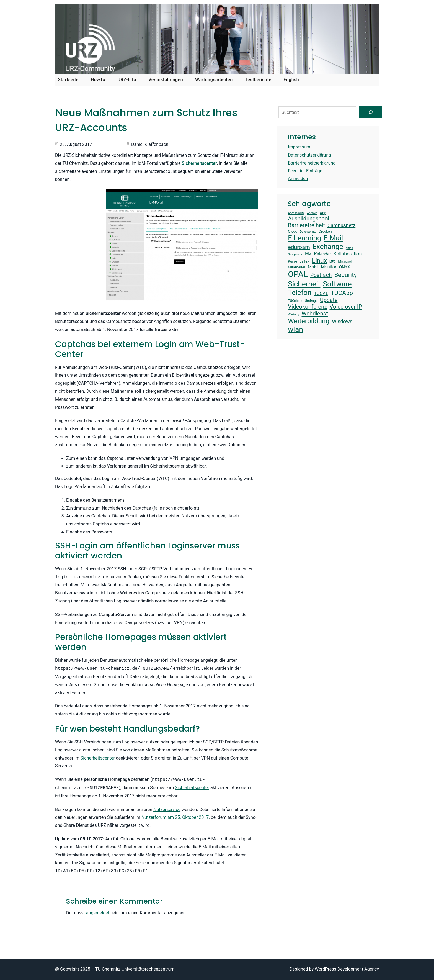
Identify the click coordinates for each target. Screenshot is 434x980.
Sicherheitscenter (98, 758)
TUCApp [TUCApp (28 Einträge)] (342, 293)
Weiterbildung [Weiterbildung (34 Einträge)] (309, 321)
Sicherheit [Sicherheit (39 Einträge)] (304, 284)
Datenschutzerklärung (309, 155)
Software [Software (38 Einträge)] (337, 284)
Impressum (299, 147)
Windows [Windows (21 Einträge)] (342, 321)
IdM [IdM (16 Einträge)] (308, 254)
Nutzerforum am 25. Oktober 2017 (175, 817)
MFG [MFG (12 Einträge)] (332, 262)
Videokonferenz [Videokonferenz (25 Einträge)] (307, 307)
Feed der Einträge (305, 171)
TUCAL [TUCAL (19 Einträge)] (321, 293)
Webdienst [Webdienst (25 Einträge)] (315, 314)
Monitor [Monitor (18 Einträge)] (329, 267)
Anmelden (298, 179)
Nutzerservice (167, 810)
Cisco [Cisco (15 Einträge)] (293, 231)
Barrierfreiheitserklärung (312, 163)
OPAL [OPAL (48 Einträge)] (298, 274)
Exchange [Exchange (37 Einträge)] (328, 247)
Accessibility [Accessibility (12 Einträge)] (296, 213)
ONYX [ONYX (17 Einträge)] (344, 267)
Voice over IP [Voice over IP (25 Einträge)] (346, 307)
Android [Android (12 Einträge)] (312, 213)
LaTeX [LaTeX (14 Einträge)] (304, 261)
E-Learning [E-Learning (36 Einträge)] (304, 238)
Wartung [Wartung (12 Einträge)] (293, 315)
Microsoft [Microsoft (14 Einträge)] (346, 261)
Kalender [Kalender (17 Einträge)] (323, 254)
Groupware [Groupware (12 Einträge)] (295, 255)
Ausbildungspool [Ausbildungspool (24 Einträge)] (308, 219)
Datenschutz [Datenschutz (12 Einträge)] (308, 232)
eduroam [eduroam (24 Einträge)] (299, 247)
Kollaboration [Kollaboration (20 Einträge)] (348, 254)
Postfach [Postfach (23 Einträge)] (321, 275)
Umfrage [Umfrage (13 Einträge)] (311, 301)
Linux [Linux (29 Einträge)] (319, 261)
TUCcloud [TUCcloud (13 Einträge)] (295, 301)
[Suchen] (371, 112)
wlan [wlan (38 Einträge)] (295, 329)
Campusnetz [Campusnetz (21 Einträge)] (341, 225)
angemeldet (98, 913)
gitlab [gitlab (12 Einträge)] (349, 248)
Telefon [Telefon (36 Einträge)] (300, 293)
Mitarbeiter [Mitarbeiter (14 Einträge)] (297, 267)
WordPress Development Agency (347, 969)
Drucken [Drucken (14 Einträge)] (325, 231)
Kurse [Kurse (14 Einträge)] (292, 261)
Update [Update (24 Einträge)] (329, 300)
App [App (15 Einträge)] (323, 213)
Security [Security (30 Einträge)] (345, 275)
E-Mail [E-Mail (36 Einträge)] (333, 238)
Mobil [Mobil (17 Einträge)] (313, 267)
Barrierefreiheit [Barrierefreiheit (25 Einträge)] (306, 225)
